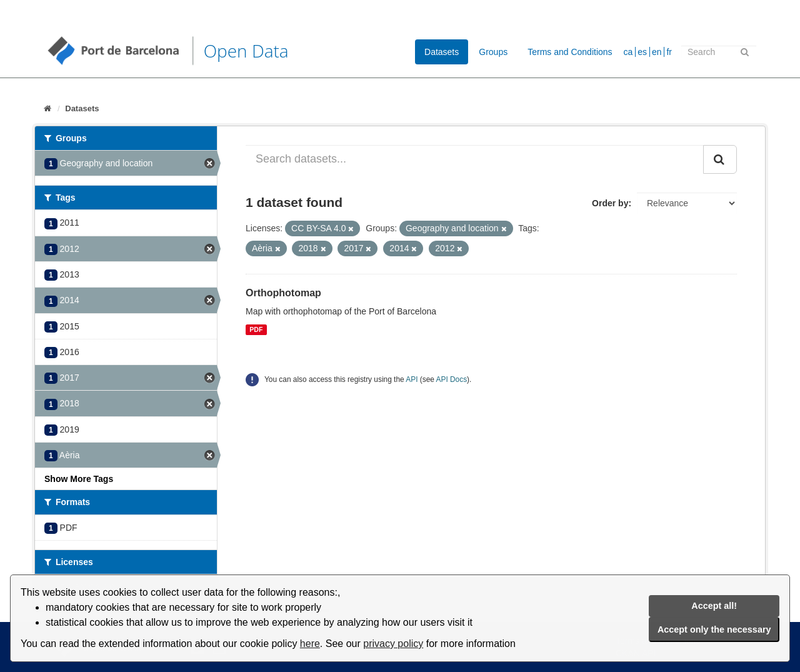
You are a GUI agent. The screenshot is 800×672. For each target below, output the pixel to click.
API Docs (452, 379)
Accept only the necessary (714, 629)
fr (669, 52)
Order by (610, 203)
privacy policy (393, 644)
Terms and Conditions (570, 52)
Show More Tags (79, 479)
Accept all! (714, 606)
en (657, 52)
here (310, 644)
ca (628, 52)
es (642, 52)
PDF (256, 329)
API (412, 379)
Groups (493, 52)
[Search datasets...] (475, 159)
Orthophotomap (283, 293)
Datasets (442, 52)
